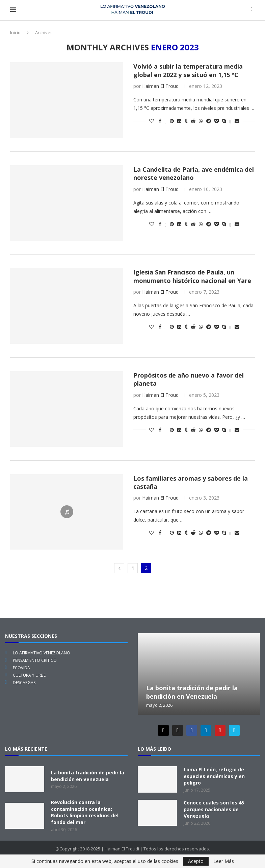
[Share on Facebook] (160, 121)
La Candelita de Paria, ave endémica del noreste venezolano (194, 173)
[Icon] (67, 512)
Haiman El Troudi (161, 86)
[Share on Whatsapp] (201, 121)
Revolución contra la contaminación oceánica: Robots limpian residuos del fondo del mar (85, 812)
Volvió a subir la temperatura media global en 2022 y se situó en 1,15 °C (188, 70)
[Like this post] (152, 121)
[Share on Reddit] (193, 121)
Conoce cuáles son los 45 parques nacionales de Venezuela (214, 809)
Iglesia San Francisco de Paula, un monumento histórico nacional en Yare (192, 276)
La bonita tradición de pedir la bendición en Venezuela (192, 692)
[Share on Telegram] (209, 121)
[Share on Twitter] (166, 121)
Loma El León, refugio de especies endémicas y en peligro (214, 776)
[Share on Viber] (230, 121)
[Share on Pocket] (217, 121)
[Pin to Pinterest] (172, 121)
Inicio (15, 32)
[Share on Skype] (224, 121)
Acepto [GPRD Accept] (196, 861)
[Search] (252, 10)
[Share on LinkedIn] (179, 121)
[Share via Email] (237, 121)
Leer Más (224, 861)
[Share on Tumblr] (186, 121)
